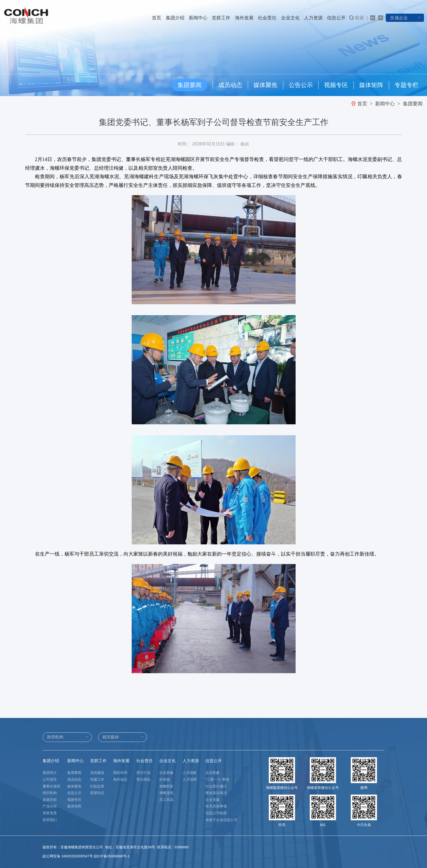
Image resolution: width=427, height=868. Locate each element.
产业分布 (50, 806)
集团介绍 (175, 18)
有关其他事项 (216, 806)
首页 (157, 18)
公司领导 (50, 779)
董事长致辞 (51, 786)
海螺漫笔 (166, 793)
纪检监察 (97, 786)
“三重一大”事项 (217, 779)
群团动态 (97, 793)
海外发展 (244, 18)
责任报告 (143, 779)
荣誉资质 (50, 813)
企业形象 (166, 773)
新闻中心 (198, 18)
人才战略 (190, 773)
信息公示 (74, 793)
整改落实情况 (216, 793)
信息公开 (336, 18)
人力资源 (313, 18)
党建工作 (97, 779)
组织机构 (50, 793)
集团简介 (50, 773)
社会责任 (267, 18)
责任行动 (143, 773)
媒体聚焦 (266, 85)
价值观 (165, 779)
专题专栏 (407, 85)
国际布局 (120, 773)
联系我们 (50, 820)
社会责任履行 (216, 786)
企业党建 (213, 800)
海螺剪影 (166, 786)
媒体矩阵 (371, 85)
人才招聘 (190, 779)
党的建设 (97, 773)
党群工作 (221, 18)
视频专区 (336, 85)
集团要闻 (190, 85)
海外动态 (120, 779)
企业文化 (290, 18)
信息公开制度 (216, 813)
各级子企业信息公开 (221, 820)
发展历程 (50, 800)
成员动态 (230, 85)
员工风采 (166, 800)
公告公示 (301, 85)
